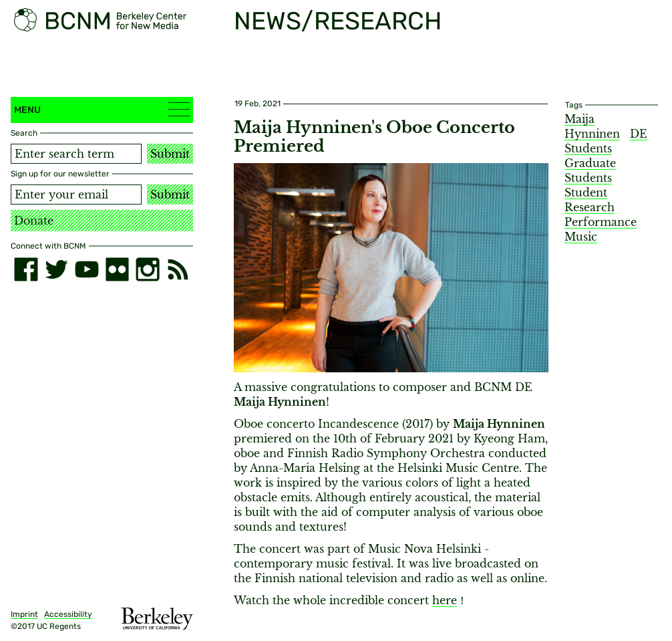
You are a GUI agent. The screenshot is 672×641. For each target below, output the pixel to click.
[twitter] (57, 269)
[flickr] (118, 269)
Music (581, 237)
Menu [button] (102, 109)
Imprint (24, 614)
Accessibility (68, 614)
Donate (34, 221)
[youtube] (87, 269)
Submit (170, 154)
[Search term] (76, 154)
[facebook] (26, 269)
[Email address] (76, 195)
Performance (601, 222)
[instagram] (148, 269)
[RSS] (178, 269)
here (445, 600)
